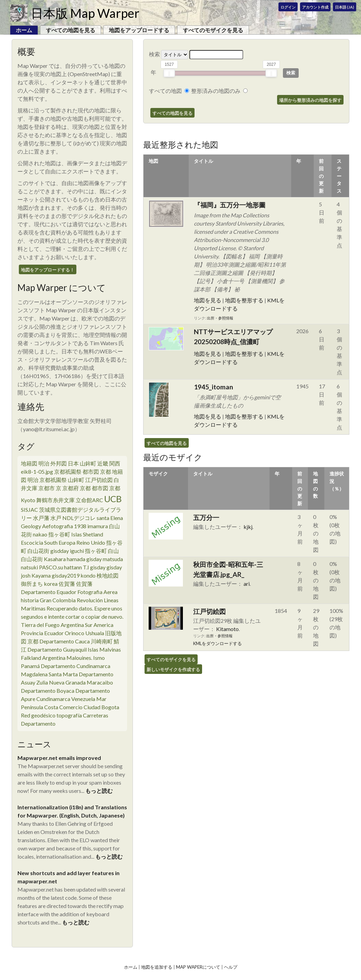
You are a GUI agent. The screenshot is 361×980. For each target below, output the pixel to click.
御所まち (32, 584)
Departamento (38, 723)
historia (30, 600)
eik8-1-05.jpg (37, 471)
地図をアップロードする (139, 30)
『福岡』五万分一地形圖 (230, 205)
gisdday (60, 551)
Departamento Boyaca (48, 691)
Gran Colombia (58, 600)
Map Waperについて (198, 967)
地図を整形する (244, 300)
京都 (117, 488)
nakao (40, 534)
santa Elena (110, 518)
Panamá (30, 666)
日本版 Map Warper (85, 13)
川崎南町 (102, 641)
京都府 (71, 488)
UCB (113, 499)
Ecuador (54, 633)
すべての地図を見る (71, 30)
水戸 (56, 518)
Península (32, 707)
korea (51, 584)
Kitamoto (227, 629)
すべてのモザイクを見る (213, 30)
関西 (115, 463)
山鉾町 (88, 463)
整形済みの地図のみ (216, 91)
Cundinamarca (53, 699)
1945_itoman (214, 387)
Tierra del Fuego (40, 625)
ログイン (288, 7)
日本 (73, 463)
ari (247, 584)
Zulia (42, 682)
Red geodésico (38, 715)
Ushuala (95, 633)
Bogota (110, 707)
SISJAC (29, 510)
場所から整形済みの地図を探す (310, 100)
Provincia (32, 633)
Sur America (99, 625)
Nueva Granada (67, 682)
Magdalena (34, 674)
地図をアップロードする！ (48, 270)
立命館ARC (89, 500)
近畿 (103, 463)
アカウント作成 (315, 7)
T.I (86, 567)
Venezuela (83, 699)
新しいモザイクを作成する (173, 669)
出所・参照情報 (220, 318)
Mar (101, 699)
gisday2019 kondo (74, 575)
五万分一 (206, 517)
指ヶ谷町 (59, 534)
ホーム (131, 967)
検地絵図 (108, 575)
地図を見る (208, 300)
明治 (44, 463)
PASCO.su (51, 567)
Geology (31, 526)
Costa (51, 707)
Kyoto (28, 500)
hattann (73, 567)
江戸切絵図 (99, 480)
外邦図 (59, 463)
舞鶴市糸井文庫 (55, 500)
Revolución (90, 600)
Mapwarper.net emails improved (59, 758)
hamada (76, 559)
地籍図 (29, 463)
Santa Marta (63, 674)
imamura (98, 526)
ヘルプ (231, 967)
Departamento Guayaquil (57, 649)
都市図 (91, 471)
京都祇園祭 (68, 471)
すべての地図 (165, 91)
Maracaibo (100, 682)
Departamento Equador (49, 592)
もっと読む (99, 791)
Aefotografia (58, 526)
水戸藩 (41, 518)
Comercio (71, 707)
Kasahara (55, 559)
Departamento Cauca (65, 641)
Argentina (72, 625)
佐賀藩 (67, 584)
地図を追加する (157, 967)
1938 (80, 526)
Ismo (99, 658)
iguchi (77, 551)
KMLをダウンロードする (217, 643)
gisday (94, 559)
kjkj (248, 527)
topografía (69, 715)
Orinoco (74, 633)
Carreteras (96, 715)
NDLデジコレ (79, 518)
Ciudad (92, 707)
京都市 (47, 488)
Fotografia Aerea (97, 592)
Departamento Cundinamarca (76, 666)
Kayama (41, 575)
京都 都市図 (94, 488)
